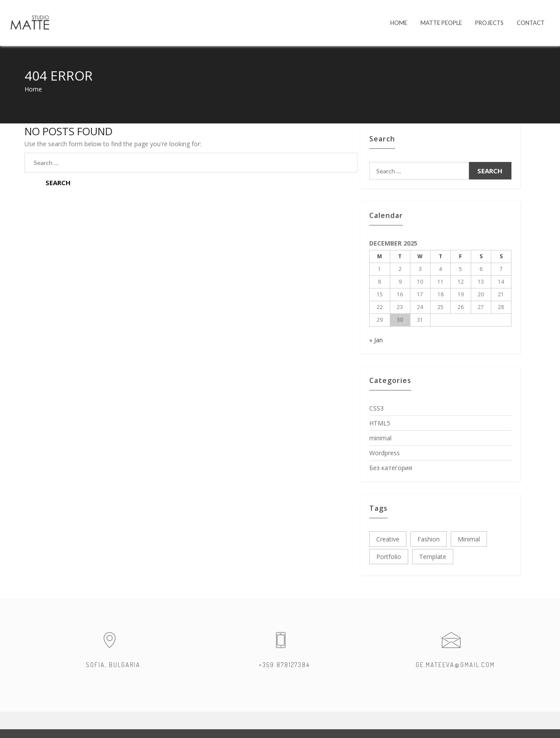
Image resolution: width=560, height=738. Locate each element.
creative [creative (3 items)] (388, 539)
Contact (531, 23)
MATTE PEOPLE (441, 23)
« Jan (376, 340)
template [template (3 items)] (433, 557)
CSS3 (376, 408)
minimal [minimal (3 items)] (469, 539)
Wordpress (385, 453)
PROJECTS (489, 23)
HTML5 (380, 423)
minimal (380, 438)
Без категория (391, 468)
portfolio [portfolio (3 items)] (389, 557)
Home (33, 89)
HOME (399, 23)
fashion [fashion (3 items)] (429, 539)
